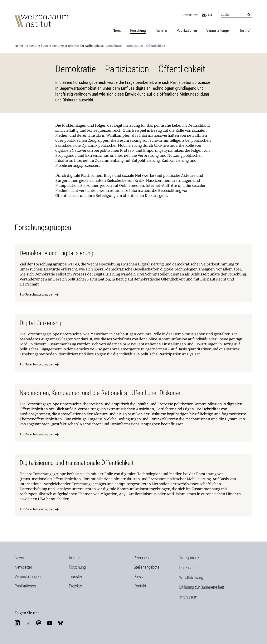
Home (19, 46)
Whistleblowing (191, 577)
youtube (50, 623)
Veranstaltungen (218, 30)
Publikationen (187, 30)
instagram (28, 623)
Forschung (138, 30)
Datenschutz (189, 568)
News (117, 30)
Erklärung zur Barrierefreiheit (202, 587)
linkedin (17, 623)
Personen (141, 558)
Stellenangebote (147, 567)
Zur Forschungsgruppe (36, 295)
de (204, 15)
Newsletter (190, 15)
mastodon (39, 623)
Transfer (161, 30)
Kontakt (140, 586)
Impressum (188, 597)
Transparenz (189, 558)
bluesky (60, 623)
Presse (139, 577)
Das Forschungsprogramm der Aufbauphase (73, 46)
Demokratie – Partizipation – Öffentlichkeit (136, 46)
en (210, 15)
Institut (245, 30)
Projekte (75, 586)
